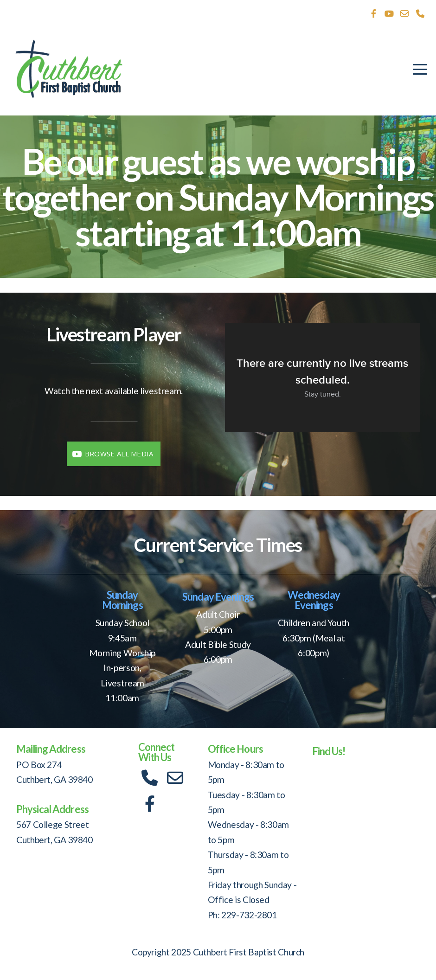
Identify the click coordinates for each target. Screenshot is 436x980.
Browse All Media (112, 454)
